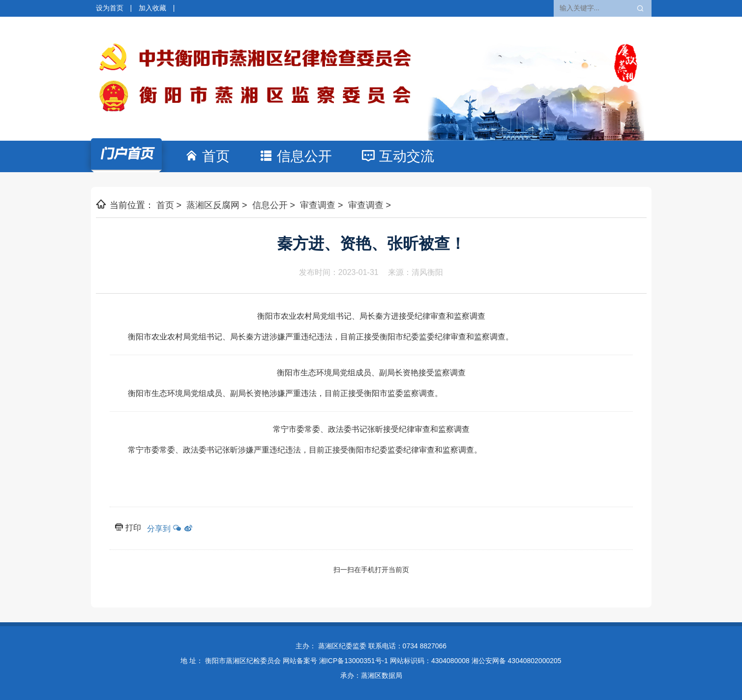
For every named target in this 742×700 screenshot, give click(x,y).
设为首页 (110, 8)
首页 (223, 156)
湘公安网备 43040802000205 (517, 661)
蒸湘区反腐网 (213, 205)
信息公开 (304, 156)
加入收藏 (152, 8)
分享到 (159, 529)
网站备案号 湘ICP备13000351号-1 (335, 661)
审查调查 (318, 205)
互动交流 (407, 156)
